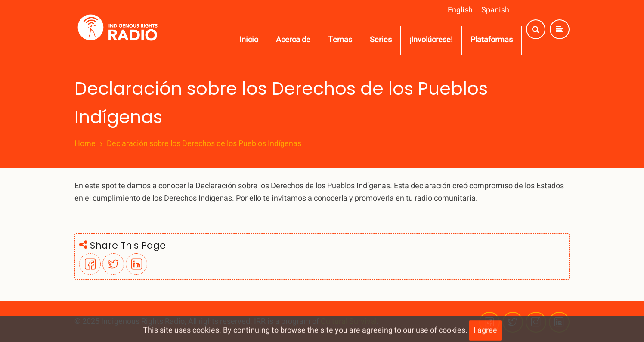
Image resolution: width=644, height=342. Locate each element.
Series (381, 40)
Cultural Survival (349, 322)
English (460, 10)
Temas (340, 40)
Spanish (495, 10)
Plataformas (492, 40)
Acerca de (293, 40)
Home (85, 144)
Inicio (249, 40)
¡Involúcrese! (431, 40)
